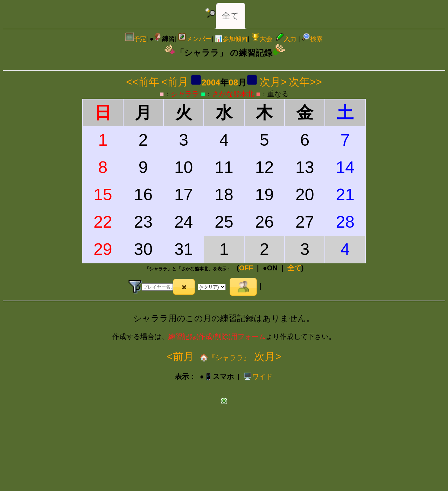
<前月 (175, 82)
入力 (286, 39)
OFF (246, 268)
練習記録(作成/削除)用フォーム (217, 337)
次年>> (305, 82)
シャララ (185, 94)
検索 (312, 39)
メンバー (195, 39)
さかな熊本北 (233, 94)
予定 (136, 39)
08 (233, 82)
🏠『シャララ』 (224, 358)
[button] (184, 287)
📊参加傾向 (231, 39)
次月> (273, 82)
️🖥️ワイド (258, 376)
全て (230, 16)
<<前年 (143, 82)
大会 (262, 39)
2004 (211, 82)
